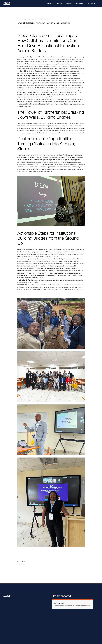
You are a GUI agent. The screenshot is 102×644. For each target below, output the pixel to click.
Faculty (60, 3)
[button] (91, 3)
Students (50, 3)
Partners (69, 3)
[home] (7, 3)
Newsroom (79, 3)
